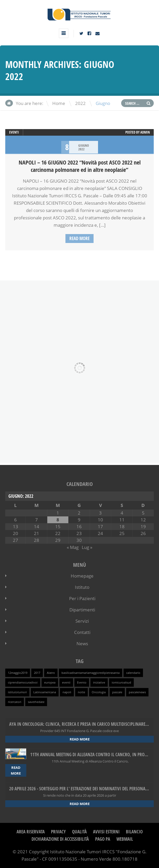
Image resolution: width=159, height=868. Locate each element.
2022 (80, 103)
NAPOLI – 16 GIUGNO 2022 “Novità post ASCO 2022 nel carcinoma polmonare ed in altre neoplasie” (80, 166)
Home (59, 103)
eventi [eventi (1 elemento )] (66, 682)
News (82, 644)
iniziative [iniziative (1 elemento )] (99, 682)
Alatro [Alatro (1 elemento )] (51, 673)
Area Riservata (31, 832)
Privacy (58, 832)
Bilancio (134, 832)
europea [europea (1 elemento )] (50, 682)
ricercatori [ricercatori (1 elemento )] (15, 702)
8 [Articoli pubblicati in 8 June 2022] (58, 520)
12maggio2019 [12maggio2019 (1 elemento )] (18, 673)
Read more (79, 238)
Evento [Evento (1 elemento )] (82, 682)
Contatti (82, 632)
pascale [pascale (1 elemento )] (117, 692)
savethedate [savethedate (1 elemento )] (36, 702)
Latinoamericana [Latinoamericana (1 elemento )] (45, 692)
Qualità (79, 832)
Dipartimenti (82, 610)
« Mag (73, 547)
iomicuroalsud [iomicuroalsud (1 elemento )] (121, 682)
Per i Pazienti (82, 598)
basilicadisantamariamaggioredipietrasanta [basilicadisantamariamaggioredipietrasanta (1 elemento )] (91, 673)
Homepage (82, 576)
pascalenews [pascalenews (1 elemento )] (137, 692)
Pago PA (103, 839)
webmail (125, 839)
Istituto (82, 587)
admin (145, 132)
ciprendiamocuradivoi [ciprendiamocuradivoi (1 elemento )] (23, 682)
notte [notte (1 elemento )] (81, 692)
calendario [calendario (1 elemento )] (133, 673)
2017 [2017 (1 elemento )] (37, 673)
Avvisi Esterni (106, 832)
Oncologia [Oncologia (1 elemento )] (99, 692)
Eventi (14, 132)
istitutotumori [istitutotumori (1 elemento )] (17, 692)
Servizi (82, 621)
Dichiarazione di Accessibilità (60, 839)
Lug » (87, 547)
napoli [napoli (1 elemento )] (67, 692)
